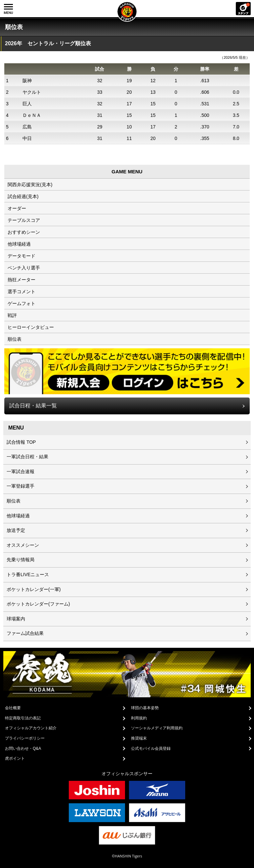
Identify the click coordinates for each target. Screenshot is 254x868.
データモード (21, 256)
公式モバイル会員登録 (151, 748)
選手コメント (21, 292)
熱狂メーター (21, 280)
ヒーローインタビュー (31, 327)
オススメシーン (23, 545)
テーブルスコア (24, 220)
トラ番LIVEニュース (28, 574)
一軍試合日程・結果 (27, 457)
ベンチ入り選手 (24, 268)
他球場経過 (19, 244)
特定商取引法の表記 (23, 718)
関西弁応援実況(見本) (30, 185)
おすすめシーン (24, 232)
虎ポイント (15, 758)
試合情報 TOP (21, 442)
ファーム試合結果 (25, 633)
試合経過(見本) (23, 196)
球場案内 (16, 619)
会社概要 (13, 708)
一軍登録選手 (21, 486)
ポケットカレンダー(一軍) (34, 589)
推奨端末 (139, 738)
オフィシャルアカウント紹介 (31, 728)
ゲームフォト (21, 303)
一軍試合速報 (21, 471)
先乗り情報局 (21, 560)
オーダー (17, 208)
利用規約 (139, 718)
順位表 (15, 339)
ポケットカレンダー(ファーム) (38, 604)
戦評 (12, 315)
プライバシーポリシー (25, 738)
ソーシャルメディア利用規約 (157, 728)
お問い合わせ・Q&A (23, 748)
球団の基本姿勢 (145, 708)
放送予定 (16, 530)
